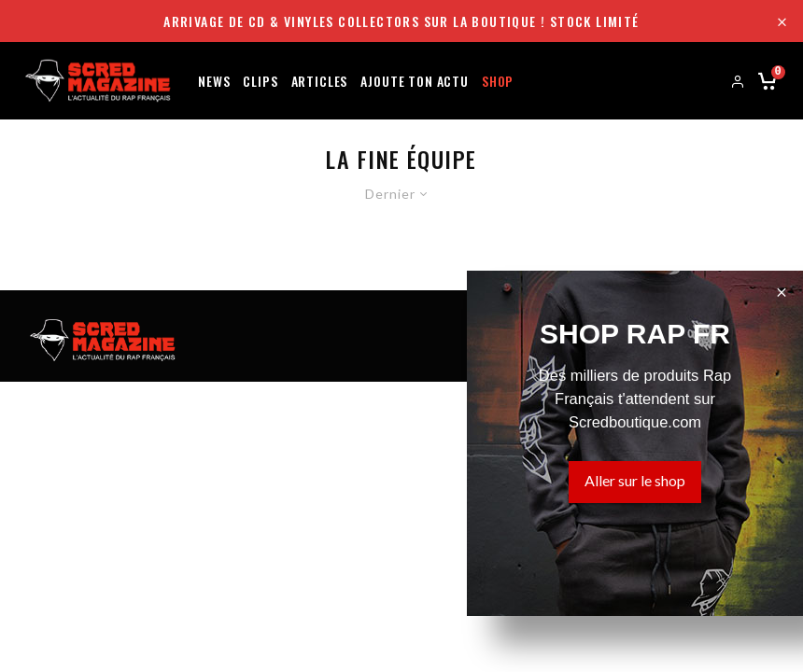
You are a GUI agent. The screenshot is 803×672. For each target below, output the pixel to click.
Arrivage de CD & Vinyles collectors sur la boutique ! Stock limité (401, 21)
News (214, 80)
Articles (320, 80)
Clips (260, 80)
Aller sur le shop (635, 480)
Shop (498, 80)
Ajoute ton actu (415, 80)
